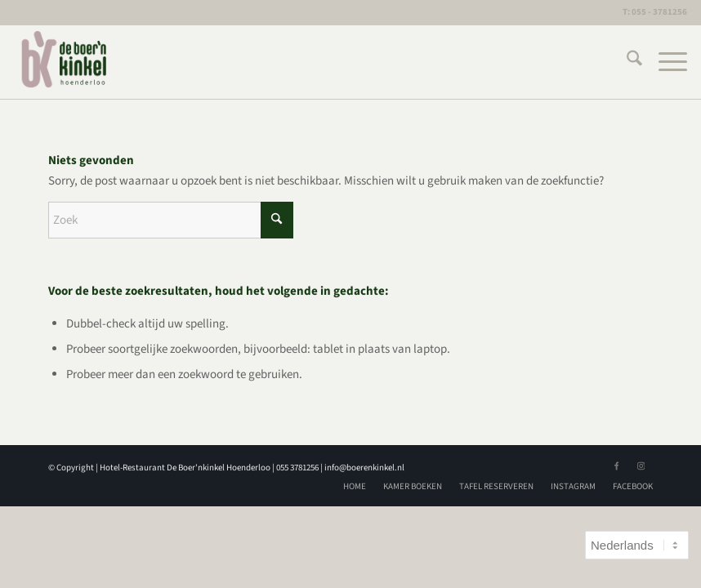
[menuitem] (626, 62)
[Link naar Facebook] (616, 466)
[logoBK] (65, 62)
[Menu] (665, 62)
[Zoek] (626, 62)
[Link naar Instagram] (641, 466)
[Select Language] (637, 545)
